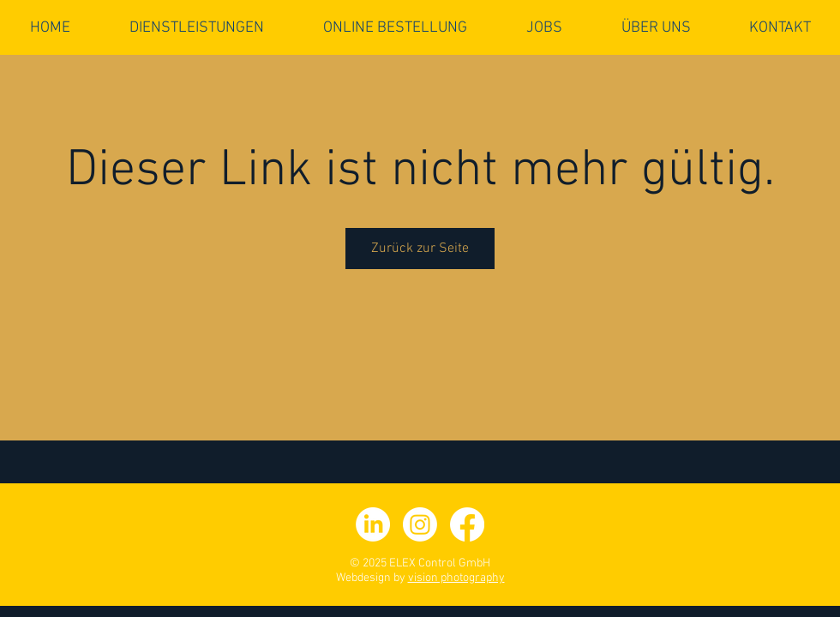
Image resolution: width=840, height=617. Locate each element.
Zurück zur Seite (420, 249)
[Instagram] (420, 524)
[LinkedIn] (373, 524)
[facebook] (467, 524)
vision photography (456, 578)
